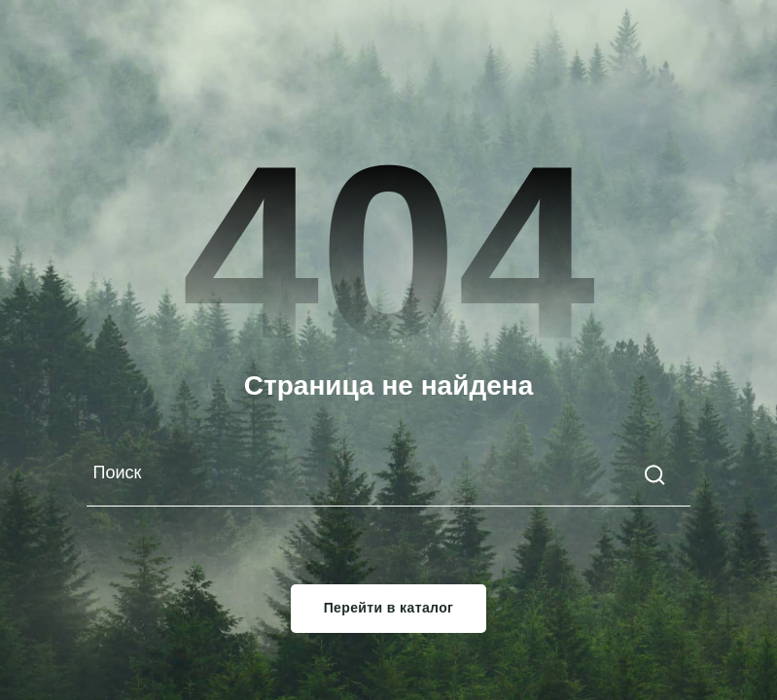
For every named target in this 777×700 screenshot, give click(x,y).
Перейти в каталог (389, 609)
